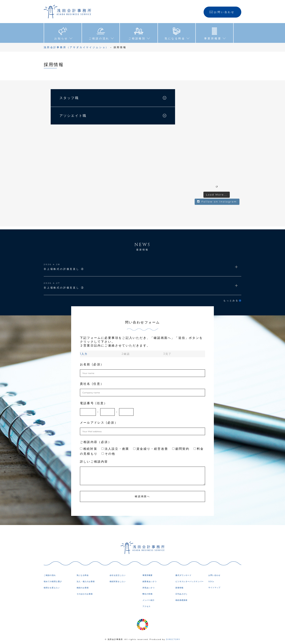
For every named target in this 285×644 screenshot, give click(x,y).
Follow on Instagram (217, 201)
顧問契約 (181, 448)
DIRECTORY (173, 638)
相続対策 (89, 448)
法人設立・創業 (115, 448)
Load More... (217, 193)
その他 (108, 453)
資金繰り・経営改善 (151, 448)
